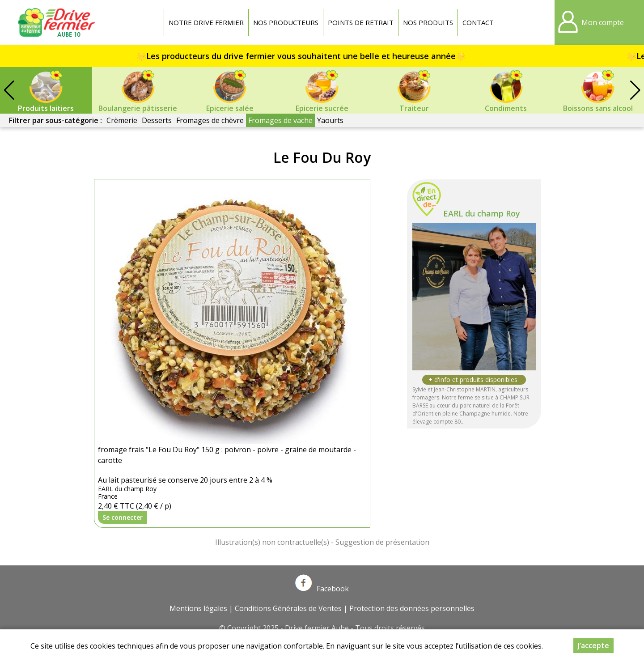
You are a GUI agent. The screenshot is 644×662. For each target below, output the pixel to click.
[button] (635, 90)
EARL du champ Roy (482, 213)
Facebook (322, 589)
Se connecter (123, 517)
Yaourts (330, 120)
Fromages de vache (280, 120)
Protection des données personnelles (412, 608)
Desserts (157, 120)
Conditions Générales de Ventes (288, 608)
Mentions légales (198, 608)
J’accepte (593, 645)
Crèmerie (122, 120)
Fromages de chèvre (210, 120)
